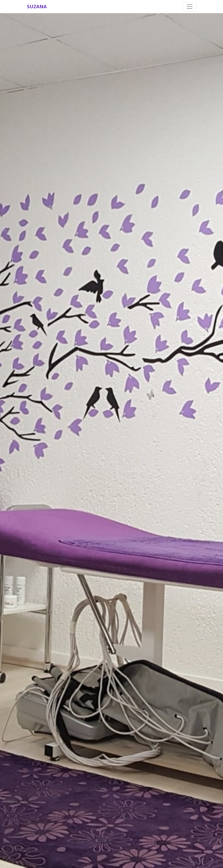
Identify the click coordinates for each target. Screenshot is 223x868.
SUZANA (37, 6)
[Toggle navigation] (190, 7)
